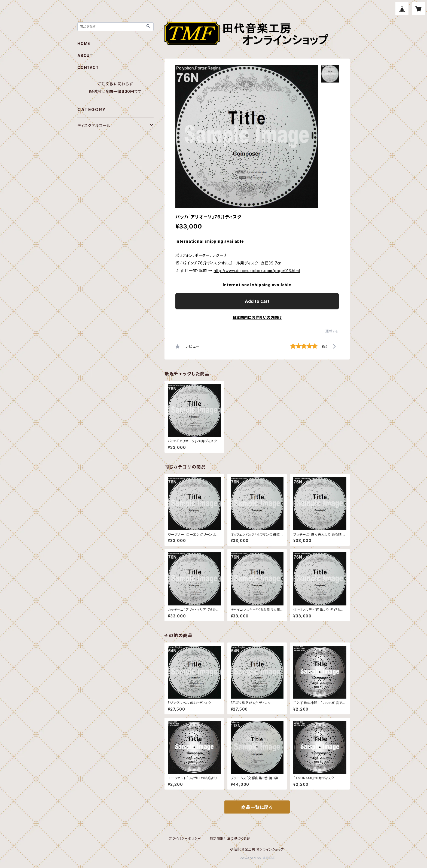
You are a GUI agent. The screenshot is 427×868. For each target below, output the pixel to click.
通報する (332, 331)
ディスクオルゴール (94, 125)
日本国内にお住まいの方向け (257, 317)
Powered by (257, 858)
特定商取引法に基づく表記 (230, 838)
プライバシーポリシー (185, 838)
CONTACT (88, 67)
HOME (84, 43)
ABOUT (85, 55)
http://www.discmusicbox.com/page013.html (257, 271)
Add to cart (257, 301)
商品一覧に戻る (257, 807)
